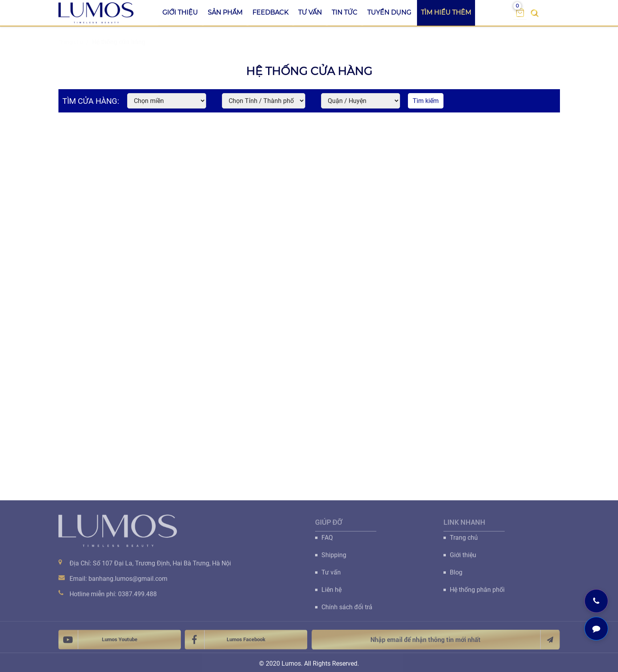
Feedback (270, 12)
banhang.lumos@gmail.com (128, 582)
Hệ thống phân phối (477, 593)
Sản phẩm (225, 12)
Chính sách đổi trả (347, 611)
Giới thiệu (180, 12)
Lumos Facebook (225, 643)
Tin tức (345, 12)
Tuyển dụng (389, 12)
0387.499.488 (137, 598)
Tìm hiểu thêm (446, 12)
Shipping (334, 559)
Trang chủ (464, 541)
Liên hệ (332, 593)
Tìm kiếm (426, 101)
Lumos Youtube (98, 643)
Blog (456, 576)
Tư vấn (310, 12)
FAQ (327, 541)
